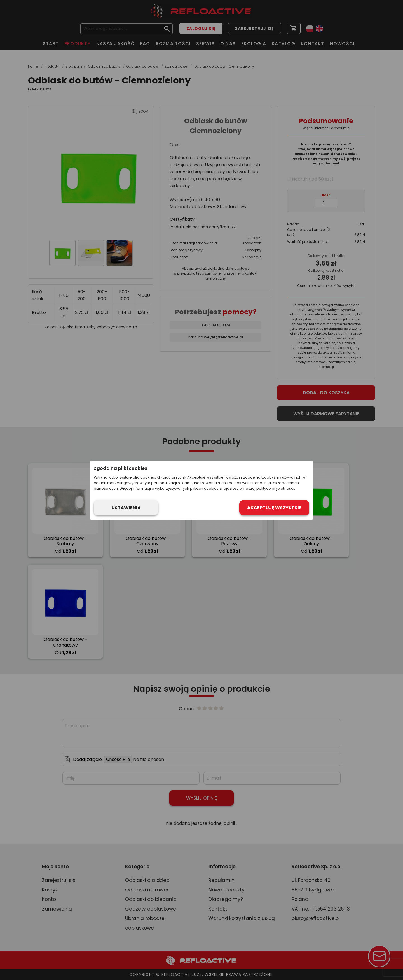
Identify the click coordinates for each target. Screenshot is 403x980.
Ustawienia (126, 508)
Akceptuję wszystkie (274, 508)
